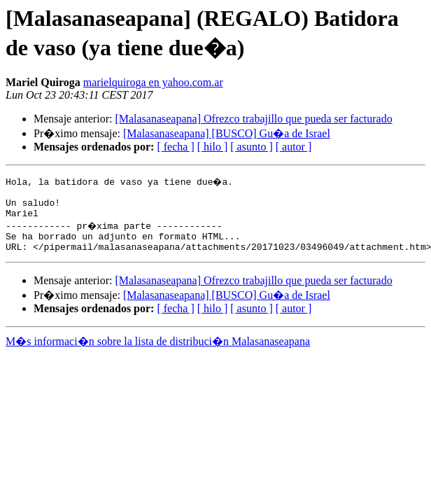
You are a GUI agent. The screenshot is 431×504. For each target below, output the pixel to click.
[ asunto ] (251, 147)
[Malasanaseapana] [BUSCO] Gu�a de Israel (227, 133)
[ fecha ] (175, 147)
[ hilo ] (213, 147)
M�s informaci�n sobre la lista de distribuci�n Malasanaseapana (158, 352)
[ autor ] (294, 147)
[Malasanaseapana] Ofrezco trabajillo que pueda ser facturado (253, 119)
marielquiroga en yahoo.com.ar (153, 82)
